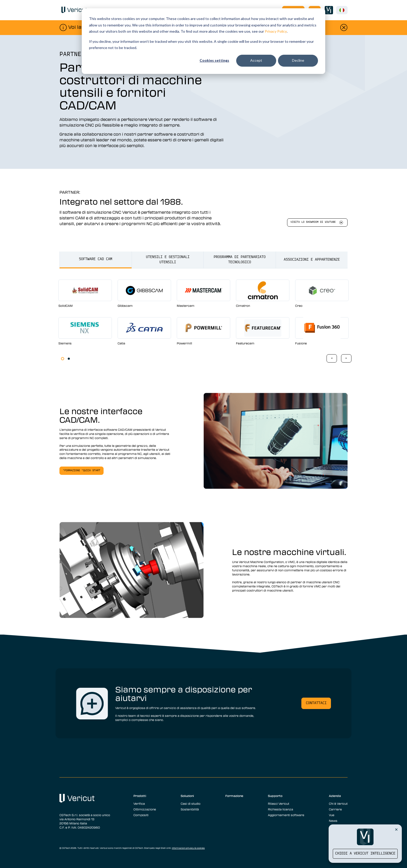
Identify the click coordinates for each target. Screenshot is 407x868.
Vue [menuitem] (332, 815)
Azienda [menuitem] (335, 796)
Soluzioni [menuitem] (187, 796)
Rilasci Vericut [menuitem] (279, 803)
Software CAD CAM (96, 259)
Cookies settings (214, 60)
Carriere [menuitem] (335, 809)
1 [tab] (63, 359)
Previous (332, 358)
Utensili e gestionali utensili (168, 260)
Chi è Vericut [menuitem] (338, 803)
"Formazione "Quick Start (82, 471)
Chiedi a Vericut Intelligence (365, 854)
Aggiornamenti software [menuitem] (286, 815)
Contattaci (316, 703)
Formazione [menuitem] (234, 796)
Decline (298, 60)
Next (346, 358)
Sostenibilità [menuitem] (190, 809)
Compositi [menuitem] (141, 815)
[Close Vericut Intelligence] (396, 829)
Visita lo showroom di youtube (313, 222)
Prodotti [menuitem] (140, 796)
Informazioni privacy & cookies (188, 848)
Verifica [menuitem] (139, 803)
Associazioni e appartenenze (312, 260)
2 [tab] (69, 359)
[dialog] (203, 41)
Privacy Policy (276, 31)
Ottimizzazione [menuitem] (145, 809)
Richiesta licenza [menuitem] (280, 809)
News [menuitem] (333, 821)
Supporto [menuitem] (275, 796)
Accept (256, 60)
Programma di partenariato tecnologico (240, 260)
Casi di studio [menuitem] (191, 803)
